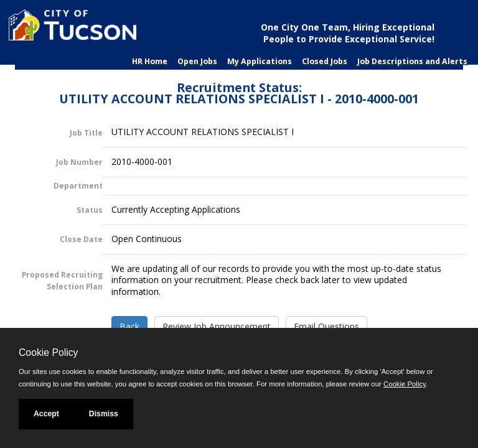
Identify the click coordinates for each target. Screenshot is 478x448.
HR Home (150, 61)
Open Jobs (197, 61)
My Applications (260, 61)
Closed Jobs (325, 61)
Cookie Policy (48, 352)
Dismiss (104, 414)
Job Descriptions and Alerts (412, 61)
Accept (46, 414)
